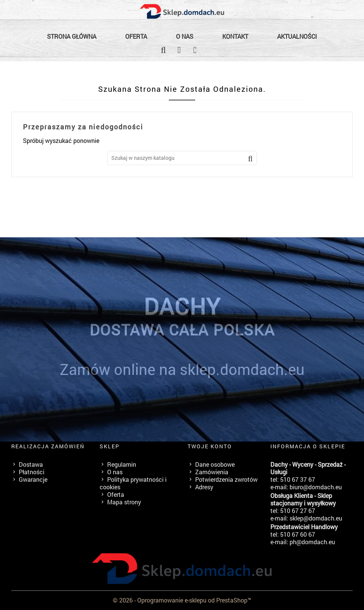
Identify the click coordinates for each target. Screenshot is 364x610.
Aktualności (297, 36)
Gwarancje (33, 479)
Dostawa (31, 464)
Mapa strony (124, 502)
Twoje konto (210, 446)
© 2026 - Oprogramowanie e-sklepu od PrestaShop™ (182, 600)
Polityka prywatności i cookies (133, 483)
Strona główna (72, 36)
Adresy (204, 487)
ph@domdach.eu (312, 542)
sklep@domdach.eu (316, 518)
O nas (185, 36)
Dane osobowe (215, 464)
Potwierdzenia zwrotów (226, 479)
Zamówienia (212, 472)
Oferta (136, 36)
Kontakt (235, 36)
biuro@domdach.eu (316, 487)
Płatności (32, 472)
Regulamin (122, 464)
